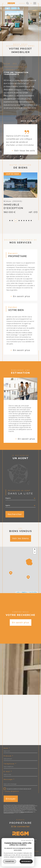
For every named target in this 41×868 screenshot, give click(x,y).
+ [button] (35, 561)
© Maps (24, 604)
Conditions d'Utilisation (9, 824)
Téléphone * (10, 775)
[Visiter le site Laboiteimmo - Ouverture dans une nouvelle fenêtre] (20, 862)
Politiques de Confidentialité (27, 823)
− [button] (35, 564)
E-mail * (8, 783)
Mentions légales (30, 854)
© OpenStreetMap (32, 604)
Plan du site (20, 854)
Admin (9, 856)
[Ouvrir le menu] (35, 3)
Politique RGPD (23, 856)
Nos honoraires (11, 854)
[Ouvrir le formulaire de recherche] (28, 3)
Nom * (7, 760)
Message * (9, 791)
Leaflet (18, 604)
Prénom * (8, 768)
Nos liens (15, 856)
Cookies (31, 856)
